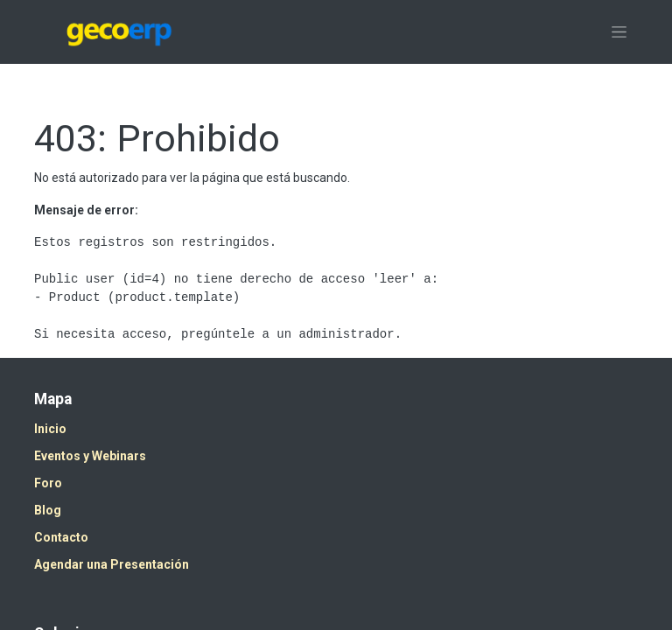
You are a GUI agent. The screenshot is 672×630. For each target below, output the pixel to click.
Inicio (50, 429)
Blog (48, 510)
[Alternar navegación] (619, 32)
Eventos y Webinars (90, 456)
